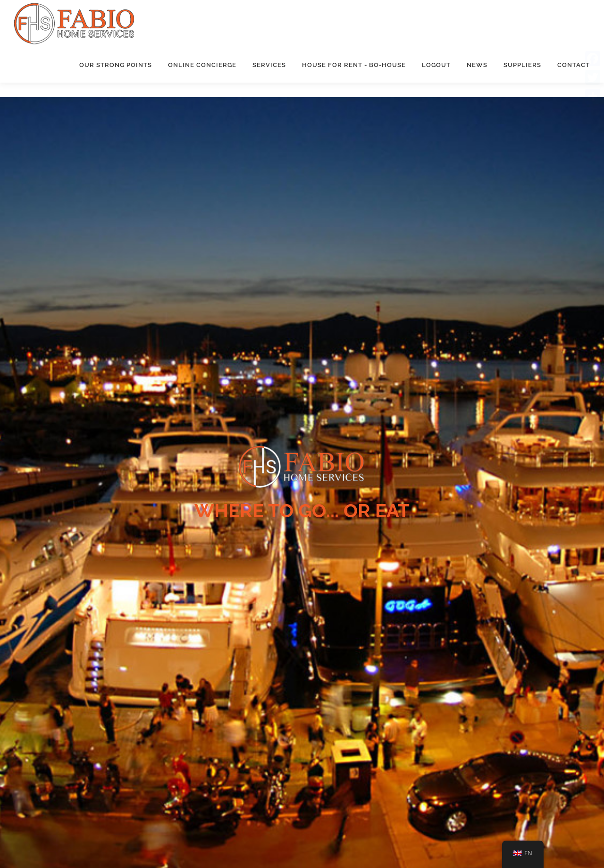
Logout (436, 65)
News (477, 65)
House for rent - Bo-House (354, 65)
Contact (574, 65)
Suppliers (522, 65)
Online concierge (202, 65)
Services (269, 65)
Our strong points (116, 65)
